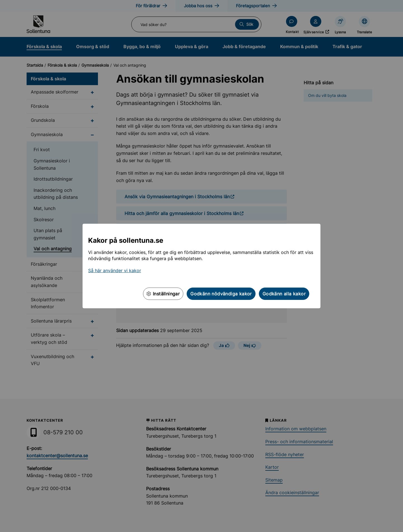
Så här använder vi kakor (115, 270)
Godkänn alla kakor (284, 294)
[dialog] (201, 266)
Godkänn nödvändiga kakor (221, 294)
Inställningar (163, 294)
